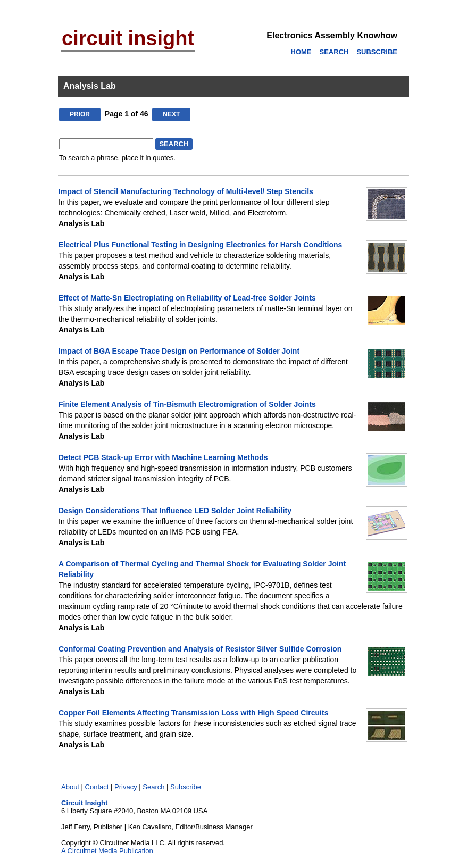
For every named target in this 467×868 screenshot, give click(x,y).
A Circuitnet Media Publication (107, 851)
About (70, 787)
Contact (97, 787)
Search (153, 787)
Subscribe (186, 787)
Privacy (126, 787)
